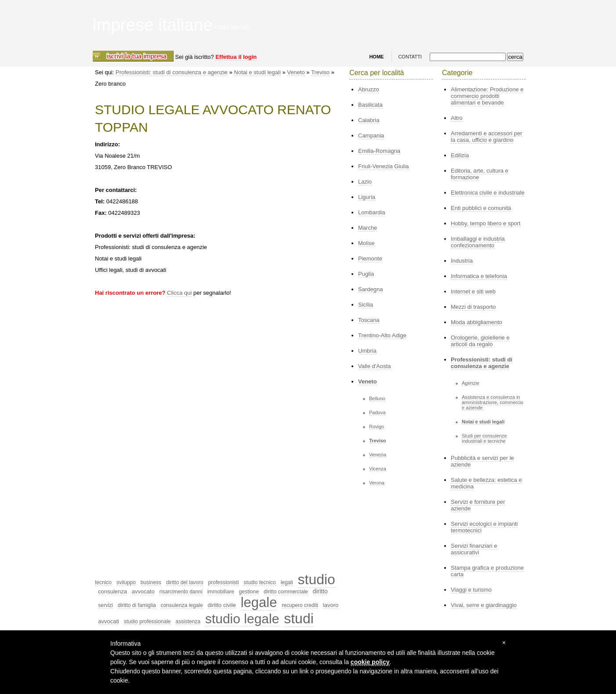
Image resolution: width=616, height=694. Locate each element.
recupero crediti (300, 605)
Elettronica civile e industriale (488, 193)
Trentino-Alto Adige (382, 335)
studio (317, 579)
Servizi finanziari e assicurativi (474, 549)
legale (259, 602)
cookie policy (370, 662)
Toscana (369, 320)
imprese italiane (153, 25)
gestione (249, 592)
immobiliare (221, 592)
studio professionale (147, 622)
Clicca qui (179, 293)
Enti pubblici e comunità (481, 208)
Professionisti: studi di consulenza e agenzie (172, 72)
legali (287, 582)
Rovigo (377, 427)
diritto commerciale (286, 592)
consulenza (112, 591)
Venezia (378, 455)
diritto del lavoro (185, 582)
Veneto (296, 72)
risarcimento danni (181, 592)
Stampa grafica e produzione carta (487, 571)
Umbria (367, 351)
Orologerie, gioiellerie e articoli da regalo (480, 341)
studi (299, 618)
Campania (371, 136)
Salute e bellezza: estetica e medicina (486, 483)
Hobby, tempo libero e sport (486, 223)
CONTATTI (410, 57)
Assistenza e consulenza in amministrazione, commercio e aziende (493, 402)
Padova (377, 412)
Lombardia (371, 212)
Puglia (366, 274)
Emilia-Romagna (379, 151)
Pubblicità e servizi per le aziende (482, 461)
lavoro (331, 605)
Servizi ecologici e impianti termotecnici (484, 527)
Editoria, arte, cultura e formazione (480, 174)
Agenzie (471, 383)
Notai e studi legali (257, 72)
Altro (457, 118)
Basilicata (370, 105)
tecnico (103, 582)
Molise (366, 243)
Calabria (369, 120)
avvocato (143, 591)
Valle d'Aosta (375, 366)
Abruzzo (369, 89)
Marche (368, 228)
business (151, 582)
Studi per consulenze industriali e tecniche (484, 438)
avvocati (109, 621)
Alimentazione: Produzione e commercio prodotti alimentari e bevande (487, 96)
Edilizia (460, 155)
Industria (462, 261)
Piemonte (370, 258)
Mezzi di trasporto (473, 307)
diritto (320, 591)
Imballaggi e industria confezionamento (478, 242)
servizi (105, 605)
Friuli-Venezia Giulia (384, 166)
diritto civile (222, 605)
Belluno (377, 398)
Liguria (367, 197)
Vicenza (378, 469)
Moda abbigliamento (476, 322)
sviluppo (126, 582)
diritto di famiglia (137, 605)
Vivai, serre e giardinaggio (484, 605)
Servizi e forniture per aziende (478, 505)
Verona (377, 483)
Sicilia (366, 305)
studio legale (242, 619)
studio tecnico (259, 582)
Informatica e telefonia (479, 276)
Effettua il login (236, 57)
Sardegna (370, 289)
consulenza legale (182, 605)
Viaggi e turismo (471, 590)
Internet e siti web (473, 291)
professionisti (224, 582)
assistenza (188, 622)
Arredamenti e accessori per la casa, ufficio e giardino (487, 137)
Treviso (320, 72)
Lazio (365, 182)
